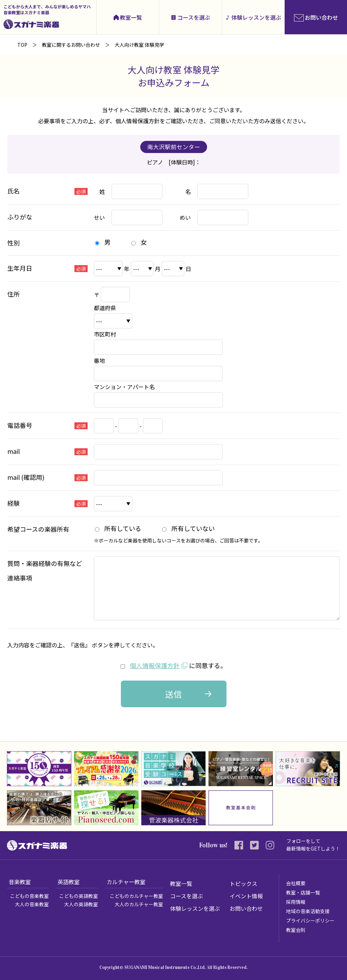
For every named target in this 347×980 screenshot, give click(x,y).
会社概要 (296, 883)
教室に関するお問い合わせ (71, 45)
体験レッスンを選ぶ (256, 17)
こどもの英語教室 (79, 896)
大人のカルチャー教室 (139, 904)
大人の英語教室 (81, 904)
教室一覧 (131, 17)
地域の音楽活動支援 (308, 911)
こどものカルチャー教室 (136, 896)
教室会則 (296, 929)
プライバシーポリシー (310, 920)
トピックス (243, 883)
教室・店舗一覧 (303, 892)
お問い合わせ (246, 908)
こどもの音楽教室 (29, 896)
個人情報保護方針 (155, 665)
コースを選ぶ (194, 17)
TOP (22, 45)
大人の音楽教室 (32, 904)
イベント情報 (246, 896)
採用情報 (296, 901)
